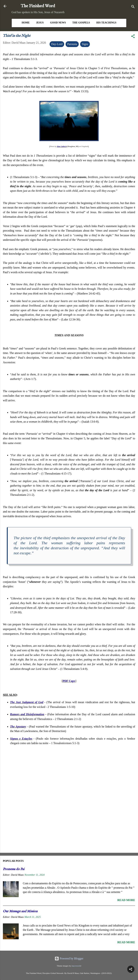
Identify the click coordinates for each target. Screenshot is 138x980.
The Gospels (81, 23)
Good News (58, 23)
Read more (126, 900)
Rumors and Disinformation (27, 714)
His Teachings (106, 23)
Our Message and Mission (20, 911)
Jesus (40, 23)
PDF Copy (69, 681)
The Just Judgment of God (27, 702)
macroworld (76, 966)
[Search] (133, 7)
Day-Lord (57, 44)
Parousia (72, 44)
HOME (26, 23)
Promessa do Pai (14, 869)
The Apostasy (18, 727)
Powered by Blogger (69, 958)
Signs (85, 44)
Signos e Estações (21, 739)
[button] (133, 37)
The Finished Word (38, 6)
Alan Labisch (62, 146)
